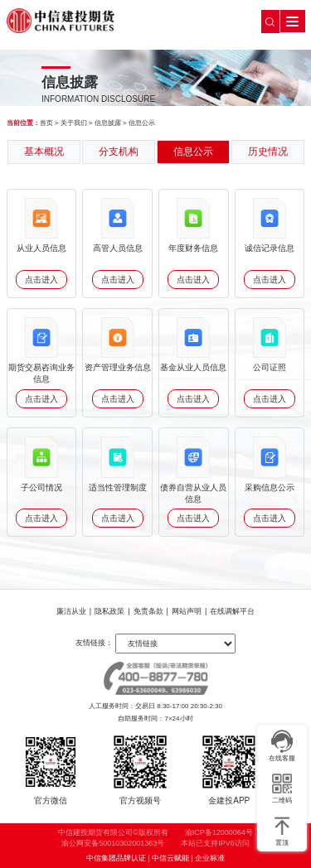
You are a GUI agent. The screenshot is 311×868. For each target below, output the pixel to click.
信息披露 (108, 123)
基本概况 (44, 152)
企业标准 (210, 858)
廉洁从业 (71, 611)
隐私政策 (109, 611)
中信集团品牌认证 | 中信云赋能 (138, 858)
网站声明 (187, 611)
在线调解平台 (232, 611)
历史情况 (268, 152)
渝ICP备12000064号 (219, 832)
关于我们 (74, 123)
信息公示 (142, 123)
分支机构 (119, 152)
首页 (46, 123)
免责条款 (148, 611)
